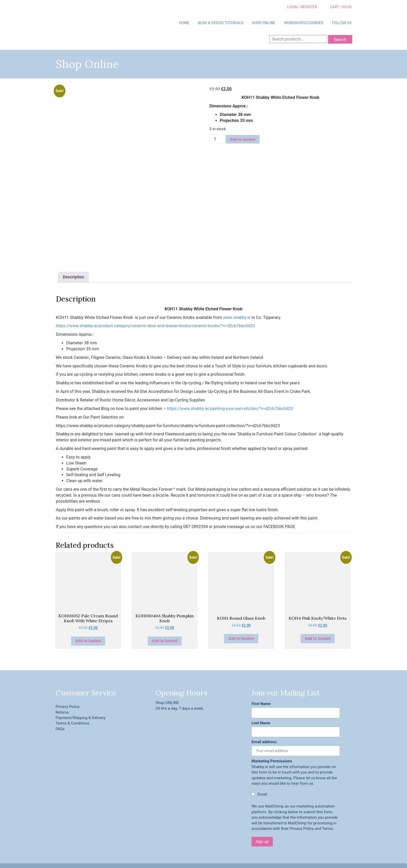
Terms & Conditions (73, 715)
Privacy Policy (67, 698)
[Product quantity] (217, 139)
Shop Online (264, 23)
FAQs (60, 720)
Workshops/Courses (304, 23)
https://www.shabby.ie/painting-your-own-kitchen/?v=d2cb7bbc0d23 (230, 400)
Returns (62, 704)
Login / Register (298, 7)
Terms (328, 820)
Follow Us (342, 23)
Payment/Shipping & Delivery (80, 709)
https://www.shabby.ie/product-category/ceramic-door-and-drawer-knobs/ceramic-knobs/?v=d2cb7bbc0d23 (155, 317)
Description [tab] (73, 269)
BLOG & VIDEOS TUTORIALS (221, 23)
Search (340, 40)
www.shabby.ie (237, 309)
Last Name (261, 714)
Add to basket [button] (88, 633)
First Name (261, 695)
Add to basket (243, 139)
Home (184, 23)
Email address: (264, 733)
